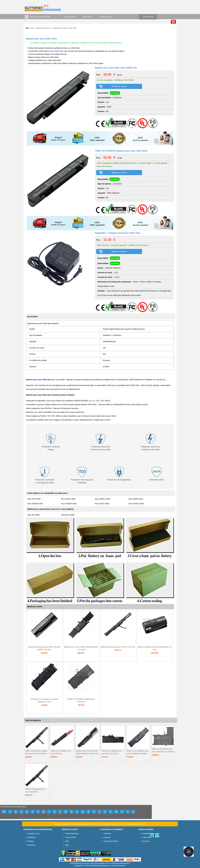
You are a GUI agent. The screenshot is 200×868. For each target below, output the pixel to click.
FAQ (67, 841)
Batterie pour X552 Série (54, 51)
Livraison (107, 837)
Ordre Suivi (87, 17)
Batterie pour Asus (43, 28)
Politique (30, 841)
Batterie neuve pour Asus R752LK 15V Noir (118, 647)
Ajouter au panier (119, 86)
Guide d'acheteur (72, 834)
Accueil (31, 28)
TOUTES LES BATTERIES (40, 17)
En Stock (115, 93)
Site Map (145, 841)
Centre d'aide (148, 17)
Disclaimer (31, 845)
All (4, 812)
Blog (67, 845)
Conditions (31, 837)
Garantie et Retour (111, 841)
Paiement (107, 834)
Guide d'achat (70, 17)
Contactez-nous (106, 17)
